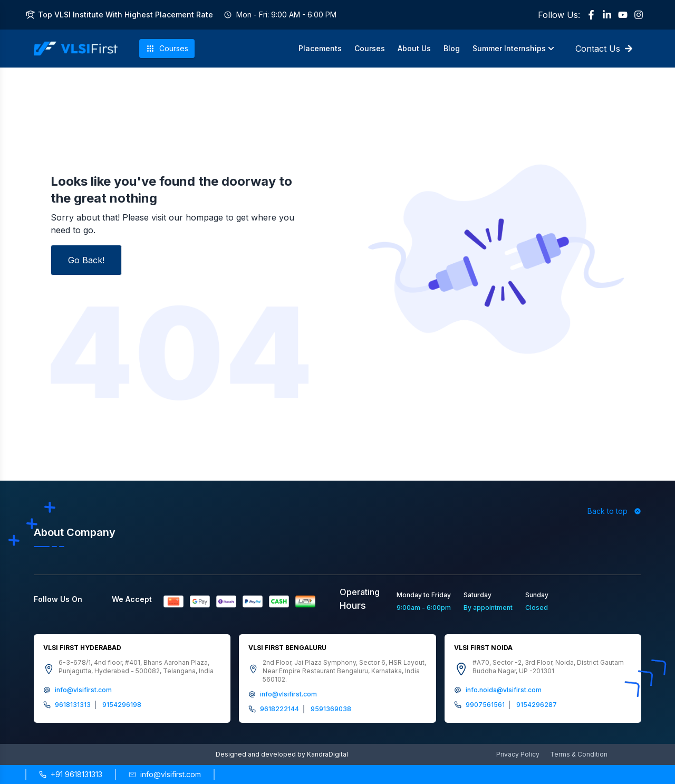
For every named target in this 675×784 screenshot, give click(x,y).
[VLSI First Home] (76, 49)
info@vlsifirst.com (83, 690)
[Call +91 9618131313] (71, 775)
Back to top (614, 511)
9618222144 (279, 709)
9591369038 (331, 709)
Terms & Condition (579, 754)
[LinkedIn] (607, 15)
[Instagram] (639, 15)
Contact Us (604, 49)
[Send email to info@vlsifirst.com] (165, 775)
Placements (320, 48)
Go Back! (86, 260)
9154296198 (122, 705)
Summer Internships (513, 48)
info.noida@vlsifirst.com (504, 690)
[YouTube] (623, 15)
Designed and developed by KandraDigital (282, 754)
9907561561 (485, 705)
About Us (414, 48)
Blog (452, 48)
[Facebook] (591, 15)
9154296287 (537, 705)
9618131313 (73, 705)
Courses (167, 49)
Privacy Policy (518, 754)
